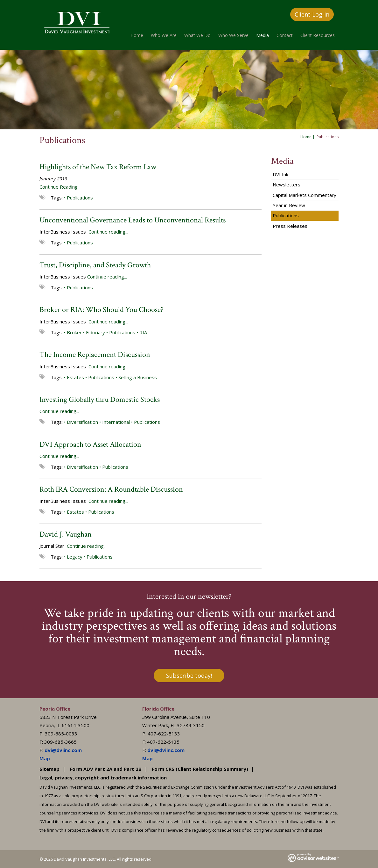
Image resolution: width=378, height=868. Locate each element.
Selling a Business (138, 377)
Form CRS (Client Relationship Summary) (200, 769)
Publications (80, 198)
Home (137, 35)
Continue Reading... (60, 187)
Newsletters (287, 184)
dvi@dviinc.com (63, 750)
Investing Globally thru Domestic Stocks (100, 399)
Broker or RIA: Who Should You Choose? (101, 310)
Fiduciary (95, 332)
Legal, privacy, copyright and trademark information (103, 778)
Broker (74, 332)
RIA (143, 332)
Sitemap (49, 769)
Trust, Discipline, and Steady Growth (95, 265)
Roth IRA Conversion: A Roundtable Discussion (111, 489)
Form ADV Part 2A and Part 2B (106, 769)
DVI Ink (280, 174)
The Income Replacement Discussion (95, 354)
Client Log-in (312, 14)
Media (262, 35)
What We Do (197, 35)
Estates (75, 377)
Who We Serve (233, 35)
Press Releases (290, 226)
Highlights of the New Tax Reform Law (98, 167)
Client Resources (318, 35)
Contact (285, 35)
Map (45, 758)
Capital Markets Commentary (304, 195)
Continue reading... (108, 232)
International (116, 422)
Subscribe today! (189, 676)
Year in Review (289, 205)
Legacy (75, 557)
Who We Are (164, 35)
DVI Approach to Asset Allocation (90, 444)
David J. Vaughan (66, 534)
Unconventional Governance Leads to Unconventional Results (133, 220)
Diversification (82, 422)
